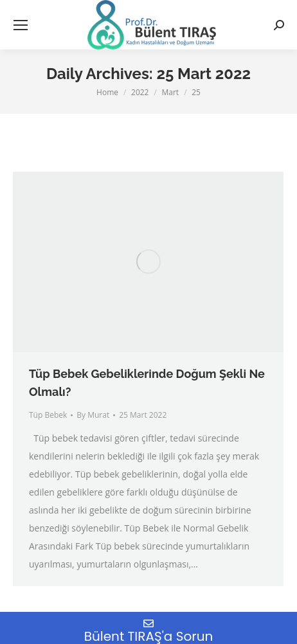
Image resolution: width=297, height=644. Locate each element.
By (93, 415)
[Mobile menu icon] (21, 25)
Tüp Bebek (48, 415)
